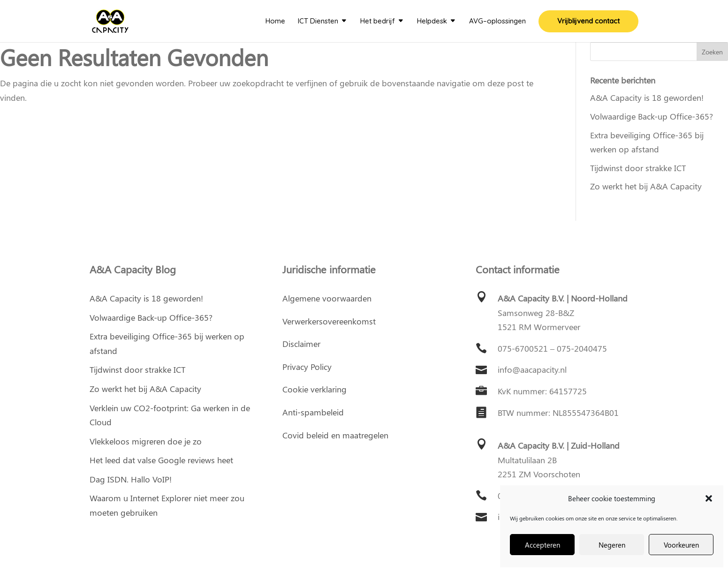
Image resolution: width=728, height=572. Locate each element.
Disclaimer (301, 344)
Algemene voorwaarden (327, 298)
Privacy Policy (307, 367)
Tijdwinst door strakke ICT (638, 168)
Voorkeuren (681, 545)
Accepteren (542, 545)
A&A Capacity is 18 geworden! (647, 98)
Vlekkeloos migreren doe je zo (146, 441)
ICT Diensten (318, 22)
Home (275, 22)
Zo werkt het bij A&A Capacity (646, 186)
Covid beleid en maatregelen (335, 435)
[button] (709, 498)
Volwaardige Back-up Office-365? (652, 116)
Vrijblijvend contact (588, 22)
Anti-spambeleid (313, 412)
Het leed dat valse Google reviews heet (161, 460)
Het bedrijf (378, 22)
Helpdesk (432, 22)
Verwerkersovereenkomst (329, 321)
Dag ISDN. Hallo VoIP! (131, 479)
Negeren (612, 545)
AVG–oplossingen (497, 22)
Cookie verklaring (315, 389)
